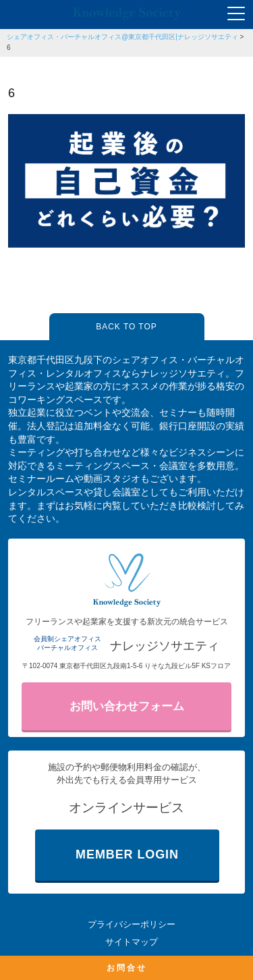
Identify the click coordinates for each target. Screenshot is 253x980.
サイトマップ (132, 942)
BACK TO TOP (126, 327)
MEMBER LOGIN (127, 854)
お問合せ (127, 968)
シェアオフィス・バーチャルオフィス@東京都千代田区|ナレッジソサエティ (122, 37)
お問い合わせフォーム (127, 706)
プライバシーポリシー (132, 924)
